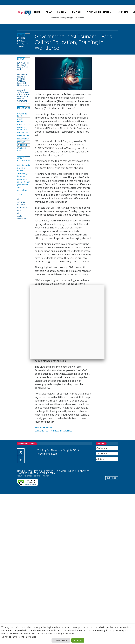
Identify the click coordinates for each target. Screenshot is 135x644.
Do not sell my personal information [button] (19, 637)
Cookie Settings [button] (61, 640)
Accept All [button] (78, 640)
